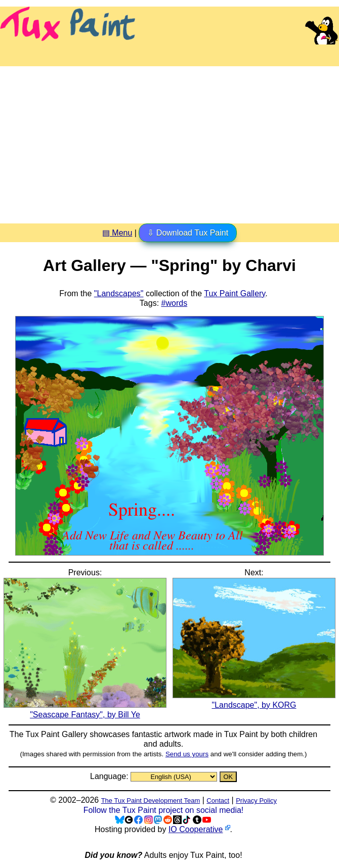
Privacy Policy (256, 801)
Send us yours (187, 754)
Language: (110, 776)
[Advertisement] (169, 141)
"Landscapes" (119, 293)
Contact (218, 801)
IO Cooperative (196, 829)
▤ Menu (117, 233)
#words (175, 303)
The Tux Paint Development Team (151, 801)
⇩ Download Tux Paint (188, 233)
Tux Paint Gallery (235, 293)
